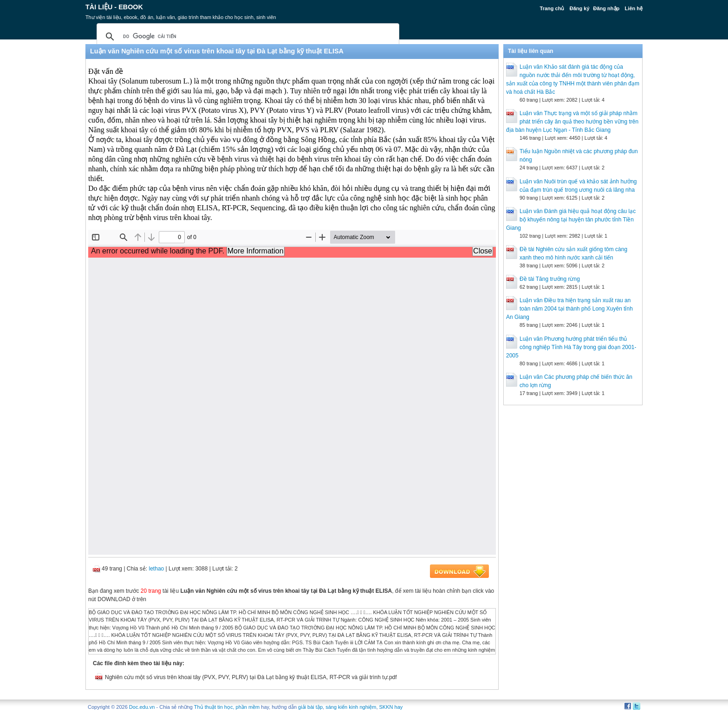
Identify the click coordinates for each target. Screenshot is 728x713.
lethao (157, 569)
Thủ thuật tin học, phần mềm (227, 707)
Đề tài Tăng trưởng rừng (550, 279)
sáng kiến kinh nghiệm (351, 707)
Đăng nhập (607, 8)
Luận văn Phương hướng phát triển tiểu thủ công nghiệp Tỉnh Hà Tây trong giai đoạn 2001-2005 (571, 347)
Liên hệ (634, 8)
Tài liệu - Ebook (114, 7)
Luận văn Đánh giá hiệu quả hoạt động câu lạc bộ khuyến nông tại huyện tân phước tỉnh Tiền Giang (571, 220)
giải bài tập (310, 707)
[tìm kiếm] (247, 37)
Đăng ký (580, 8)
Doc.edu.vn (142, 707)
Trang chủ (552, 8)
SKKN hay (391, 707)
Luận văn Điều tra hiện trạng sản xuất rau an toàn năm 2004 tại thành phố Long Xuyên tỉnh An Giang (569, 309)
